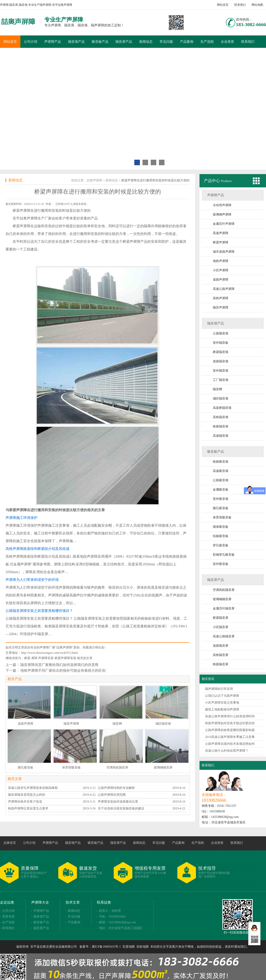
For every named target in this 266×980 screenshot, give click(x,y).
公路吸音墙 (221, 480)
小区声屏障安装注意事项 (222, 703)
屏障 (34, 658)
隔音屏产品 (124, 42)
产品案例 (187, 42)
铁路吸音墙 (221, 462)
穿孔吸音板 (221, 545)
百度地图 (129, 947)
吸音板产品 (100, 42)
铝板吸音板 (221, 536)
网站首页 (223, 5)
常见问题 (166, 42)
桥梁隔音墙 (221, 352)
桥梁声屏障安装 (65, 658)
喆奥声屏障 (94, 180)
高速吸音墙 (221, 471)
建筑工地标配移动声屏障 (222, 709)
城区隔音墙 (221, 399)
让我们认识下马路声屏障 (222, 696)
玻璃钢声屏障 (222, 214)
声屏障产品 (53, 42)
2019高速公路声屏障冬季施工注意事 (230, 737)
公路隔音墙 (221, 333)
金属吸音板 (221, 490)
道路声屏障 (221, 280)
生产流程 (207, 42)
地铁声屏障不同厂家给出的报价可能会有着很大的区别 (63, 670)
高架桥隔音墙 (222, 408)
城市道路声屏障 (224, 252)
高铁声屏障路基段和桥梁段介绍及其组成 (37, 549)
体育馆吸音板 (222, 517)
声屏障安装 (46, 658)
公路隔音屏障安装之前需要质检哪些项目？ (39, 611)
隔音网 (217, 389)
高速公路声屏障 (224, 289)
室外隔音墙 (221, 371)
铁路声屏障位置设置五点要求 (28, 808)
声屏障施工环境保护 (22, 518)
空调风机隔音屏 (224, 590)
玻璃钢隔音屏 (222, 599)
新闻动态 (146, 42)
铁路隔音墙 (221, 426)
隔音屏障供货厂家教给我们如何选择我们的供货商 (59, 665)
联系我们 (240, 5)
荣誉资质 (8, 917)
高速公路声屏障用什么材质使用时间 (230, 716)
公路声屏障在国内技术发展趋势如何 (230, 744)
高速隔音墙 (221, 436)
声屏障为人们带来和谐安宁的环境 (32, 580)
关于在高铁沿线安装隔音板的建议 (121, 808)
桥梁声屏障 (221, 242)
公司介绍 (31, 42)
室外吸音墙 (221, 499)
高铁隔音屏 (221, 655)
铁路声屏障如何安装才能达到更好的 (230, 723)
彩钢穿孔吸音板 (224, 555)
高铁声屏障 (221, 298)
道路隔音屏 (221, 646)
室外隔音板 (221, 343)
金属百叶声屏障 (224, 224)
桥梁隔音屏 (221, 618)
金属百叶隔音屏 (224, 608)
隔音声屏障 (221, 308)
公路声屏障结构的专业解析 (116, 788)
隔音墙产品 (76, 42)
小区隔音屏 (221, 627)
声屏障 (25, 211)
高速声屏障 (221, 233)
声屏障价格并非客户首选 (25, 802)
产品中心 (212, 181)
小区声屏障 (221, 270)
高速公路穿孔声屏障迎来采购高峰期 (33, 788)
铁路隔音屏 (221, 664)
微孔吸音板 (221, 508)
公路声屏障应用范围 (112, 795)
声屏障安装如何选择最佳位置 (118, 802)
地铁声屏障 (221, 261)
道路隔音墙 (221, 361)
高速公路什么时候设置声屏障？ (227, 751)
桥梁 (27, 658)
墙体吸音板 (221, 527)
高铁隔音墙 (221, 417)
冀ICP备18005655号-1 (106, 947)
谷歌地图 (143, 947)
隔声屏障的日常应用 (219, 689)
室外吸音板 (221, 564)
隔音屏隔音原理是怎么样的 (27, 795)
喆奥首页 (10, 843)
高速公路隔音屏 (224, 636)
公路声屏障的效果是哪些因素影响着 (230, 730)
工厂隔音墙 (221, 380)
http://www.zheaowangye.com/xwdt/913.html (49, 653)
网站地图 (257, 5)
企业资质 (227, 42)
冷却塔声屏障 (222, 205)
